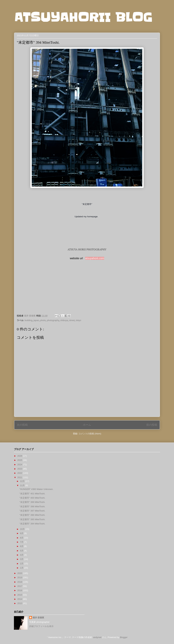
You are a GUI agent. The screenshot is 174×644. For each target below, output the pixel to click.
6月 (22, 546)
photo (43, 320)
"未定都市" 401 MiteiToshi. (32, 494)
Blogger (124, 637)
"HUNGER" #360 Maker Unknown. (36, 489)
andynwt (97, 637)
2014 (20, 599)
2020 (20, 573)
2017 (20, 586)
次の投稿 (22, 425)
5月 (22, 551)
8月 (22, 538)
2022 (20, 473)
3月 (22, 559)
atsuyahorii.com (95, 258)
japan (36, 320)
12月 (23, 481)
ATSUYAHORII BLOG (83, 17)
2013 (20, 603)
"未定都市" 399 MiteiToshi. (32, 502)
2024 (20, 465)
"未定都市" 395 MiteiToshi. (32, 519)
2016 (20, 590)
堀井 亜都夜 (38, 618)
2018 (20, 582)
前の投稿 (152, 425)
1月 (22, 568)
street (72, 320)
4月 (22, 555)
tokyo (78, 320)
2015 (20, 595)
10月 (23, 529)
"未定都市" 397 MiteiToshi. (32, 511)
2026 (20, 456)
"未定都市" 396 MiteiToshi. (32, 515)
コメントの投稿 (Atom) (90, 434)
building (28, 320)
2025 (20, 460)
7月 (22, 542)
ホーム (87, 425)
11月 (23, 485)
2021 (20, 477)
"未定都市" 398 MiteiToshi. (32, 506)
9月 (22, 533)
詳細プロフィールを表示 (41, 626)
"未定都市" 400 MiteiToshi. (32, 498)
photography (53, 320)
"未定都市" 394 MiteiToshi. (32, 524)
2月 (22, 564)
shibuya (64, 320)
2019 (20, 577)
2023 (20, 469)
